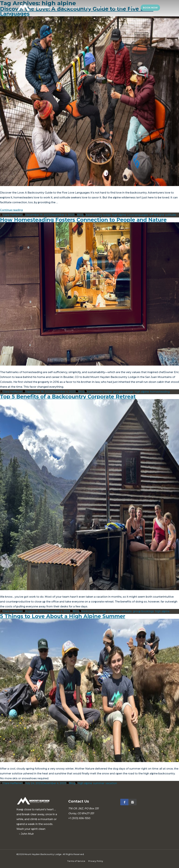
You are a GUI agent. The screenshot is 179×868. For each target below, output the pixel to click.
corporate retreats (120, 611)
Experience (74, 8)
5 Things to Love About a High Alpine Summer (63, 616)
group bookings (143, 611)
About (103, 8)
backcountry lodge (98, 215)
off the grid (157, 215)
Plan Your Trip (52, 8)
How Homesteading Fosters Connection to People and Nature (83, 220)
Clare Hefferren (13, 215)
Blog (90, 8)
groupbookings (123, 392)
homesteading (160, 392)
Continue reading (11, 210)
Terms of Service (76, 861)
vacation (111, 783)
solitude (171, 215)
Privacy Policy (96, 861)
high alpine (119, 215)
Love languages (138, 215)
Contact (119, 8)
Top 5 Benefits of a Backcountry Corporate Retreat (68, 397)
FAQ (133, 8)
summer (99, 783)
